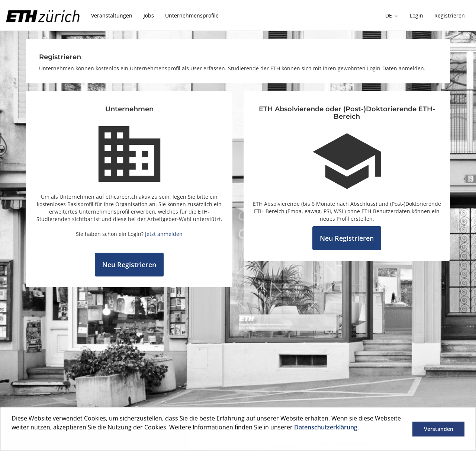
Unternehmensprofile (192, 15)
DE (392, 15)
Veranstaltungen (112, 15)
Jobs (149, 15)
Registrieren (450, 15)
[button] (13, 441)
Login (416, 15)
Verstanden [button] (439, 429)
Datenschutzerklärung (326, 427)
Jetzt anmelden (164, 234)
